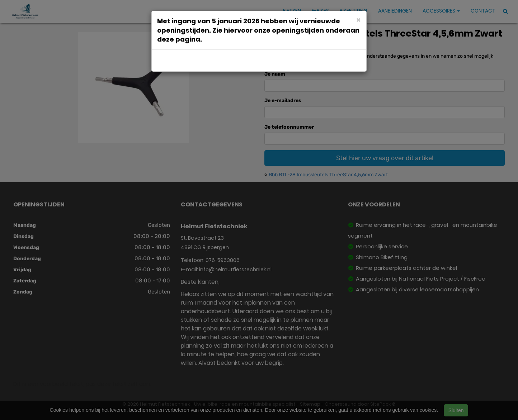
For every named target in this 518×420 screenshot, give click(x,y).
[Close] (359, 20)
